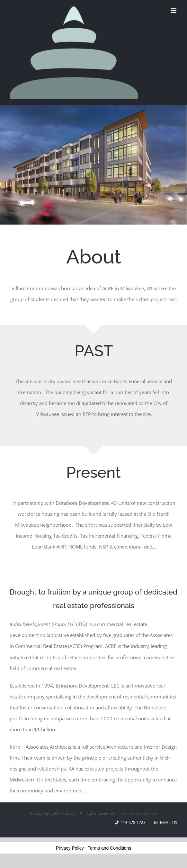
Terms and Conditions (109, 848)
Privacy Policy (70, 848)
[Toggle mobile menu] (174, 11)
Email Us (166, 822)
